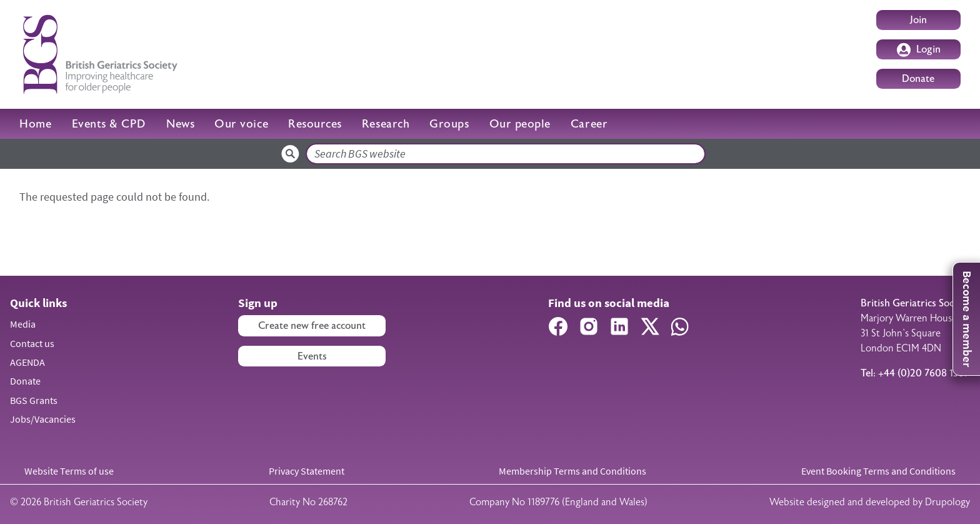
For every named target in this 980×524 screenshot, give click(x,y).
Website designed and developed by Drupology (870, 502)
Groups (449, 124)
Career (589, 124)
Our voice (241, 124)
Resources (315, 124)
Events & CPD (109, 124)
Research (386, 124)
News (180, 124)
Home (35, 124)
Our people (520, 124)
